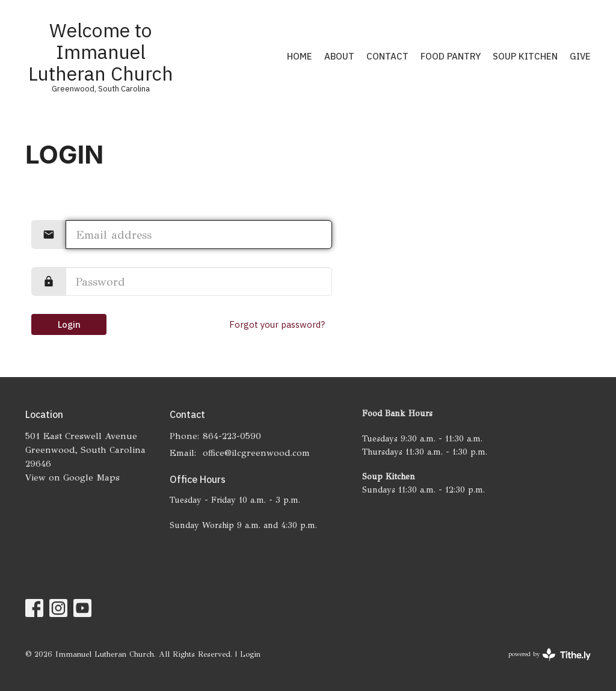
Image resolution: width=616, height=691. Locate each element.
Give (580, 56)
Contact (387, 56)
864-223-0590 (232, 436)
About (339, 56)
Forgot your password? (277, 324)
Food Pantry (451, 56)
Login (69, 324)
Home (300, 56)
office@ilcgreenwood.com (256, 453)
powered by (550, 655)
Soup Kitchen (525, 56)
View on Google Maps (72, 478)
